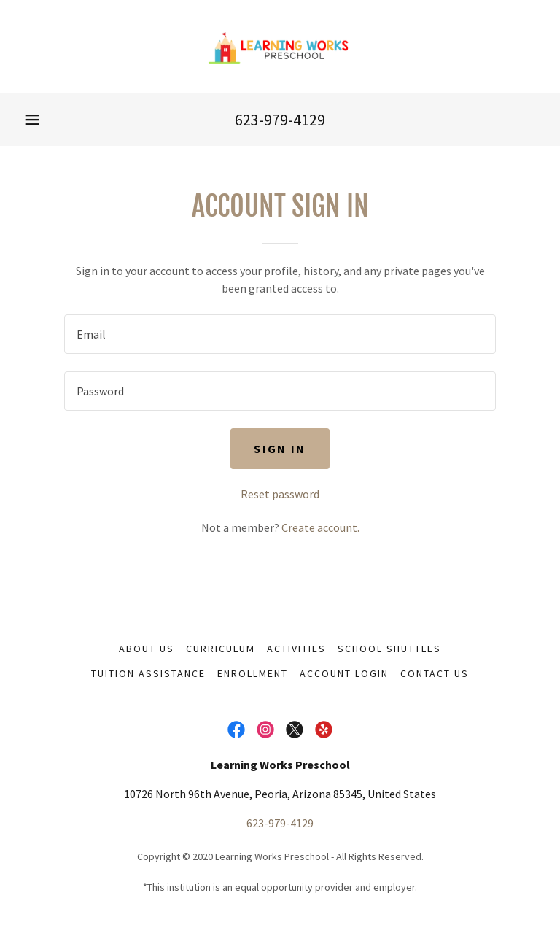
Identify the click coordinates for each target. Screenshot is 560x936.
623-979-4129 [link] (280, 120)
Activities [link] (296, 649)
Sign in (280, 449)
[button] (32, 120)
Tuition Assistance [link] (148, 673)
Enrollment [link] (253, 673)
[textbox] (280, 334)
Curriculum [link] (221, 649)
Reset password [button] (280, 494)
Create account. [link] (320, 527)
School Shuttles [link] (389, 649)
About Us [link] (147, 649)
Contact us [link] (435, 673)
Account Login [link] (344, 673)
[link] (280, 47)
